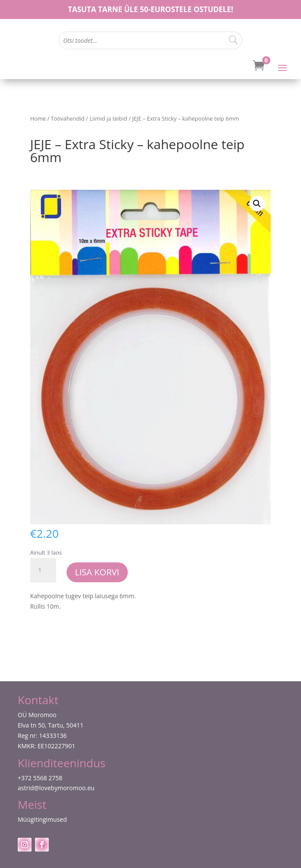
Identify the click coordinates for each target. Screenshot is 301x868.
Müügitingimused (42, 819)
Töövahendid (68, 118)
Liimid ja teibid (108, 118)
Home (38, 118)
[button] (257, 204)
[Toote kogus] (43, 570)
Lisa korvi (97, 572)
